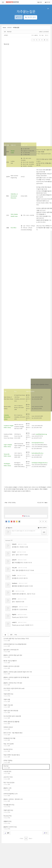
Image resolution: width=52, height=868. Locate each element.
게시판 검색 (30, 17)
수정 (37, 545)
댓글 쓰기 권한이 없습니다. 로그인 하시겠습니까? (24, 531)
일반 (11, 635)
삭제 (41, 545)
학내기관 (9, 32)
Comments (9, 540)
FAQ (16, 635)
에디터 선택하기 (42, 528)
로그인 (47, 2)
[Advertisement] (26, 510)
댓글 (45, 545)
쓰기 (45, 833)
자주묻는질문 (26, 12)
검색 (40, 2)
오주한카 (6, 35)
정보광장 (9, 28)
